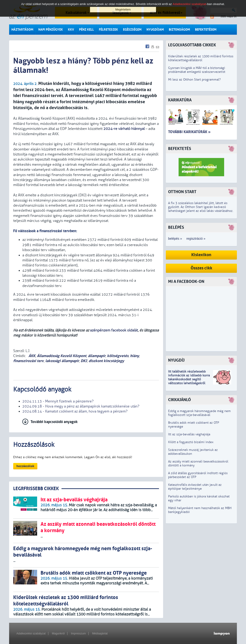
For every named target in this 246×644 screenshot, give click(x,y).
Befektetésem (206, 30)
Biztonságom (179, 30)
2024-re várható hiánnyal (124, 129)
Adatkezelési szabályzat (31, 633)
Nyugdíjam (155, 30)
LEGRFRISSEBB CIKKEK (36, 489)
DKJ (84, 361)
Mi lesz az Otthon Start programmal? (194, 80)
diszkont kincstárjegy (106, 361)
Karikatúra (180, 100)
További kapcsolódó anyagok (54, 422)
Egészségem (132, 30)
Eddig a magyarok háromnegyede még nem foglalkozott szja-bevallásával (199, 413)
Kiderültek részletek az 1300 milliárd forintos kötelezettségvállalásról (201, 58)
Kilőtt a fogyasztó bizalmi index (191, 442)
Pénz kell (86, 30)
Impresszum (78, 633)
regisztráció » (196, 239)
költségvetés (118, 356)
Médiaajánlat (100, 633)
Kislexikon (201, 255)
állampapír (97, 356)
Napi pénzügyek (51, 30)
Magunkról (58, 633)
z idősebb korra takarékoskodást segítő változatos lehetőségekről (189, 379)
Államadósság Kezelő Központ (62, 356)
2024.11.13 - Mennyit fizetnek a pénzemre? (58, 401)
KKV (71, 30)
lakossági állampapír (62, 361)
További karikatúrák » (189, 132)
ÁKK (31, 356)
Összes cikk (201, 268)
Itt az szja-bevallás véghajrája (189, 434)
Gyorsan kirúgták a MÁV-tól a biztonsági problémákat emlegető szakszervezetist (197, 70)
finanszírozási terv (28, 361)
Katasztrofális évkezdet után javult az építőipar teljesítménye (195, 487)
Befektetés (180, 149)
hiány (135, 356)
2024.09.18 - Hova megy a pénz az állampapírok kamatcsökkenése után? (81, 406)
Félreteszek (108, 30)
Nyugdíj (176, 360)
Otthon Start (182, 192)
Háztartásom (22, 30)
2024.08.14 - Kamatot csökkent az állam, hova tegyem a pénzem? (75, 411)
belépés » (175, 239)
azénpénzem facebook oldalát (114, 330)
